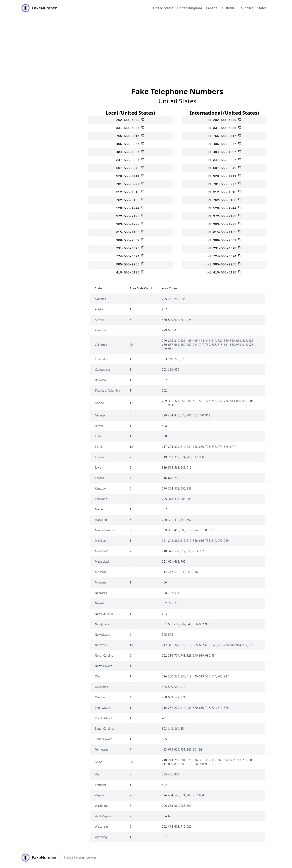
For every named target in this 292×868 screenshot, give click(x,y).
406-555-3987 (129, 144)
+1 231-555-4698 (223, 249)
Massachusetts (105, 530)
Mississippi (102, 561)
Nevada (100, 603)
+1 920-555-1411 (223, 176)
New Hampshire (105, 614)
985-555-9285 (129, 265)
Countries (246, 8)
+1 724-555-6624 (223, 257)
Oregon (100, 697)
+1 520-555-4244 (223, 208)
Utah (98, 774)
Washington (103, 806)
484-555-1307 (129, 152)
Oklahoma (102, 687)
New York (101, 645)
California (101, 345)
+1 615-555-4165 (223, 233)
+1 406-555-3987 (223, 144)
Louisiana (101, 499)
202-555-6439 (129, 120)
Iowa (98, 468)
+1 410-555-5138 (223, 273)
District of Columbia (108, 390)
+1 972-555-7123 (223, 216)
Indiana (100, 457)
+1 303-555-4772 (223, 224)
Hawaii (99, 426)
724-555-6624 (129, 257)
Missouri (100, 572)
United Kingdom (190, 8)
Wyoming (101, 837)
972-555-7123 (129, 216)
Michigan (101, 541)
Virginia (100, 795)
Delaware (101, 380)
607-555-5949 (129, 168)
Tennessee (102, 749)
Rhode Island (103, 718)
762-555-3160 (129, 200)
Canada (212, 8)
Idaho (99, 436)
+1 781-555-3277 (223, 184)
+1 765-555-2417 (223, 136)
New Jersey (102, 624)
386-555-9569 (129, 241)
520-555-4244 (129, 208)
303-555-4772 (129, 224)
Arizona (100, 320)
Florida (99, 403)
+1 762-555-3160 (223, 200)
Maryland (101, 520)
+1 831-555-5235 (223, 128)
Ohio (98, 676)
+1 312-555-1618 (223, 192)
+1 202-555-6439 (223, 120)
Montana (101, 582)
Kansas (100, 478)
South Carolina (104, 729)
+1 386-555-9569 (223, 241)
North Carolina (104, 655)
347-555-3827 (129, 160)
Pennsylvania (103, 708)
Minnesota (102, 551)
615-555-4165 (129, 233)
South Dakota (104, 739)
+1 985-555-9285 (223, 265)
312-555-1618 (129, 192)
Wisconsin (101, 827)
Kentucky (101, 488)
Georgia (100, 415)
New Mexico (103, 635)
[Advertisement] (146, 46)
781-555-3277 (129, 184)
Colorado (101, 359)
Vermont (101, 785)
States (262, 8)
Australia (228, 8)
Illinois (99, 447)
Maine (99, 509)
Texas (99, 762)
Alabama (101, 299)
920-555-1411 (129, 176)
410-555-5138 (129, 273)
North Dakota (104, 666)
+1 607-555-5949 (223, 168)
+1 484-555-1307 (223, 152)
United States (163, 8)
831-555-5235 (129, 128)
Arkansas (101, 330)
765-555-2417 (129, 136)
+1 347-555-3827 (223, 160)
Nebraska (101, 593)
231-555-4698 (129, 249)
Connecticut (103, 370)
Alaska (99, 309)
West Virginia (103, 816)
